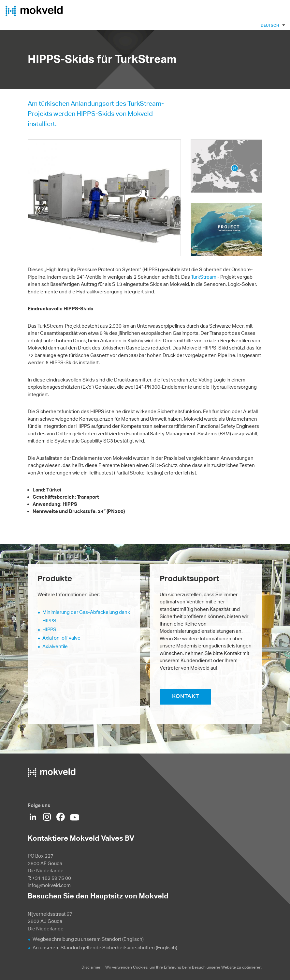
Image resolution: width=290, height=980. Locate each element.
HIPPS (49, 629)
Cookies (140, 967)
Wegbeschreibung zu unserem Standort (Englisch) (88, 939)
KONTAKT (186, 696)
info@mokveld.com (49, 885)
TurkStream (204, 277)
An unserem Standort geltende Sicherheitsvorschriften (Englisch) (105, 948)
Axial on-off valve (61, 638)
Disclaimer (91, 967)
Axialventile (55, 646)
